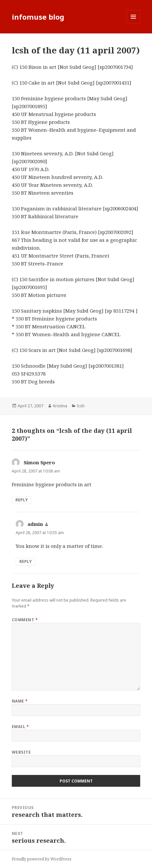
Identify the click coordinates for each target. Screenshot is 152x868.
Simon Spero (39, 462)
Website (21, 752)
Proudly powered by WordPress (42, 859)
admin (35, 524)
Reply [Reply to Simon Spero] (22, 500)
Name (20, 701)
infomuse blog (38, 17)
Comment (25, 620)
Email (20, 727)
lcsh (81, 406)
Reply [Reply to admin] (26, 561)
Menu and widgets (133, 23)
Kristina (60, 406)
